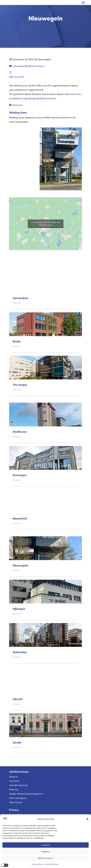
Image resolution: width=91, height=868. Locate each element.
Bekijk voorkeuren (45, 858)
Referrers (14, 790)
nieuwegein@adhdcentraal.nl (28, 66)
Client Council (16, 802)
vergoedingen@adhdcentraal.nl (39, 98)
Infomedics (76, 94)
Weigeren (45, 852)
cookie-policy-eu (38, 864)
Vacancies (14, 781)
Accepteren (45, 845)
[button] (87, 819)
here (70, 117)
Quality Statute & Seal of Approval (26, 794)
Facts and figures (18, 798)
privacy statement (52, 864)
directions (17, 105)
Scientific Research (19, 785)
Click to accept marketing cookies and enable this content (45, 224)
